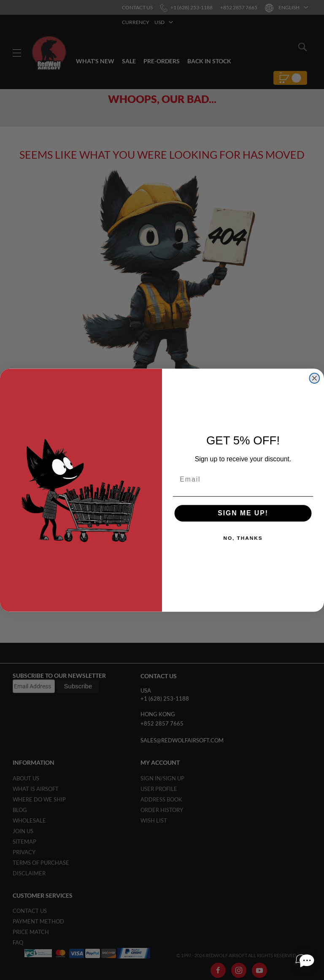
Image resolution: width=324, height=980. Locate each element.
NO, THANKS (243, 538)
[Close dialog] (315, 378)
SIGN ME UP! (243, 513)
